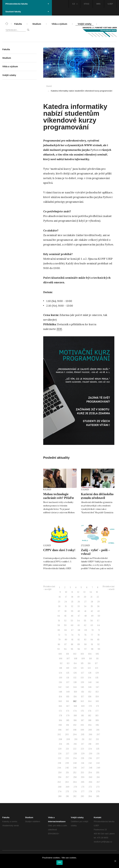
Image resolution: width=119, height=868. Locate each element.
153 (97, 692)
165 (97, 701)
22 (98, 597)
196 (60, 730)
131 (68, 678)
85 (98, 640)
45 (65, 616)
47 (79, 616)
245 (67, 768)
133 (82, 678)
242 (90, 763)
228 (75, 754)
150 (75, 692)
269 (67, 787)
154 (60, 697)
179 (68, 716)
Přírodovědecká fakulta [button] (27, 4)
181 (83, 716)
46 (72, 616)
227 (67, 754)
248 (90, 768)
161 (68, 701)
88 (72, 644)
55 (85, 621)
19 (78, 597)
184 (60, 720)
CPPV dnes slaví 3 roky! (59, 550)
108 (76, 659)
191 (68, 725)
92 (98, 644)
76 (85, 635)
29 (98, 602)
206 (90, 734)
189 (97, 720)
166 (60, 706)
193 (82, 725)
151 (83, 692)
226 (60, 754)
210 (76, 739)
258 (75, 777)
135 (97, 678)
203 (67, 734)
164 (90, 701)
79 (59, 640)
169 (83, 706)
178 (61, 716)
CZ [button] (75, 4)
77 (92, 635)
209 (68, 739)
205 (83, 734)
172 (60, 711)
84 (92, 640)
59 (65, 625)
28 (92, 602)
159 (97, 697)
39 (72, 611)
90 (85, 644)
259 (83, 777)
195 (97, 725)
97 (85, 649)
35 (92, 606)
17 (66, 597)
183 (97, 716)
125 (68, 673)
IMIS (98, 4)
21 (91, 597)
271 (83, 787)
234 (75, 758)
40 (79, 611)
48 (85, 616)
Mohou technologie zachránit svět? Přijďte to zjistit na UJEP (59, 498)
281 (67, 796)
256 (60, 777)
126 (75, 673)
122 (89, 668)
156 (75, 697)
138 (75, 682)
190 (60, 725)
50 (99, 616)
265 (83, 782)
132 (75, 678)
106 (61, 659)
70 (92, 630)
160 (60, 701)
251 (67, 773)
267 (98, 782)
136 (60, 682)
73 (66, 635)
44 (59, 616)
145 (82, 687)
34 (85, 606)
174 (75, 711)
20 (85, 597)
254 (90, 773)
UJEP (110, 4)
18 (72, 597)
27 (85, 602)
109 (83, 659)
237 (98, 758)
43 (98, 611)
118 (61, 668)
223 (82, 749)
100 (60, 654)
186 (75, 720)
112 (61, 663)
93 (58, 649)
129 (97, 673)
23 (59, 602)
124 (60, 673)
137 (68, 682)
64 (99, 625)
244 (59, 768)
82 (79, 640)
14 (91, 592)
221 (67, 749)
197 (67, 730)
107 (68, 659)
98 (92, 649)
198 (75, 730)
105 (97, 654)
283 (82, 796)
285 (98, 796)
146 (90, 687)
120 (75, 668)
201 (98, 730)
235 (83, 758)
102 (75, 654)
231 (98, 754)
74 (72, 635)
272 (90, 787)
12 (78, 592)
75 (79, 635)
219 (97, 744)
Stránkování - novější (49, 588)
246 (75, 768)
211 (83, 739)
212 (90, 739)
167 (68, 706)
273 (98, 787)
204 (75, 734)
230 (90, 754)
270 (75, 787)
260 (90, 777)
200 (90, 730)
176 (90, 711)
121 (82, 668)
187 (83, 720)
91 (92, 644)
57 (98, 621)
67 (72, 630)
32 (72, 606)
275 (67, 791)
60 (72, 625)
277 (83, 791)
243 (98, 763)
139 (82, 682)
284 (90, 796)
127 (83, 673)
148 (60, 692)
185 (68, 720)
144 (75, 687)
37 (59, 611)
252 (75, 773)
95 (72, 649)
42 (92, 611)
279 (98, 791)
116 (89, 663)
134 (90, 678)
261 (98, 777)
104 (90, 654)
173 (68, 711)
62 (85, 625)
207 (98, 734)
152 (90, 692)
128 (90, 673)
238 (59, 763)
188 (90, 720)
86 (59, 644)
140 (90, 682)
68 (79, 630)
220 (60, 749)
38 (65, 611)
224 (90, 749)
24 (66, 602)
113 (68, 663)
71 (99, 630)
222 (75, 749)
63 (92, 625)
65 (59, 630)
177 (97, 711)
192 (75, 725)
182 (90, 716)
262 (59, 782)
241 (83, 763)
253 (82, 773)
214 (60, 744)
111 (97, 659)
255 (98, 773)
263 (67, 782)
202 (59, 734)
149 (68, 692)
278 (90, 791)
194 (90, 725)
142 (60, 687)
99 (99, 649)
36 (98, 606)
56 (92, 621)
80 (66, 640)
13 (84, 592)
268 (60, 787)
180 (75, 716)
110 (90, 659)
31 (66, 606)
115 (82, 663)
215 (68, 744)
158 (90, 697)
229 (83, 754)
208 (60, 739)
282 (75, 796)
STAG (87, 4)
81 (72, 640)
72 (59, 635)
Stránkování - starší (108, 588)
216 (75, 744)
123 (97, 668)
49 (92, 616)
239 (67, 763)
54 (78, 621)
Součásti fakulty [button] (27, 12)
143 (67, 687)
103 (82, 654)
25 (72, 602)
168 (75, 706)
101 (68, 654)
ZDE (59, 329)
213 (97, 739)
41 (85, 611)
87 (66, 644)
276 (75, 791)
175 (82, 711)
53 (72, 621)
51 (59, 621)
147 (97, 687)
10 (66, 592)
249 (98, 768)
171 (98, 706)
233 (67, 758)
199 (82, 730)
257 (67, 777)
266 (90, 782)
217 (83, 744)
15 (97, 592)
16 (60, 597)
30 (59, 606)
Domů (49, 86)
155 (68, 697)
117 (96, 663)
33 (79, 606)
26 (79, 602)
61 (79, 625)
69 (86, 630)
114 (75, 663)
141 (97, 682)
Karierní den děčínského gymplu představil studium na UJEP (97, 498)
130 (61, 678)
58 (59, 625)
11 (72, 592)
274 (60, 791)
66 (66, 630)
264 (75, 782)
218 (90, 744)
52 (65, 621)
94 (65, 649)
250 (60, 773)
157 (83, 697)
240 (75, 763)
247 (83, 768)
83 (85, 640)
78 (98, 635)
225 (98, 749)
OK (59, 862)
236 (90, 758)
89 (79, 644)
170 (90, 706)
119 (68, 668)
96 (79, 649)
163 (82, 701)
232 (60, 758)
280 (60, 796)
